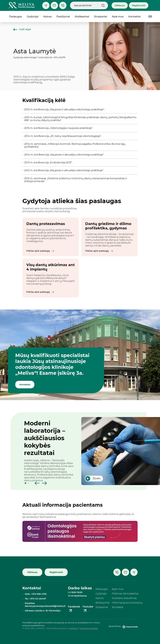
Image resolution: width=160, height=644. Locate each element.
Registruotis (139, 5)
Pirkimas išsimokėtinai (125, 594)
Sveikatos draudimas (124, 598)
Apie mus (118, 17)
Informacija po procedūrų (127, 603)
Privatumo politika (89, 628)
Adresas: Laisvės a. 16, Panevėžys (43, 611)
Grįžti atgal (22, 29)
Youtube (88, 609)
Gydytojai (33, 17)
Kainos (47, 17)
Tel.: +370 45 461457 (35, 599)
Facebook (74, 609)
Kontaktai (134, 17)
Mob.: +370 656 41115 (36, 594)
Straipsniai (101, 17)
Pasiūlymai (63, 17)
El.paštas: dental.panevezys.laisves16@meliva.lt (45, 605)
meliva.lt (73, 628)
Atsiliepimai (82, 17)
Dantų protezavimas (46, 224)
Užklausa (120, 5)
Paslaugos (16, 17)
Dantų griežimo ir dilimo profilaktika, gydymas (108, 226)
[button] (25, 483)
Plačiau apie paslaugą (40, 251)
